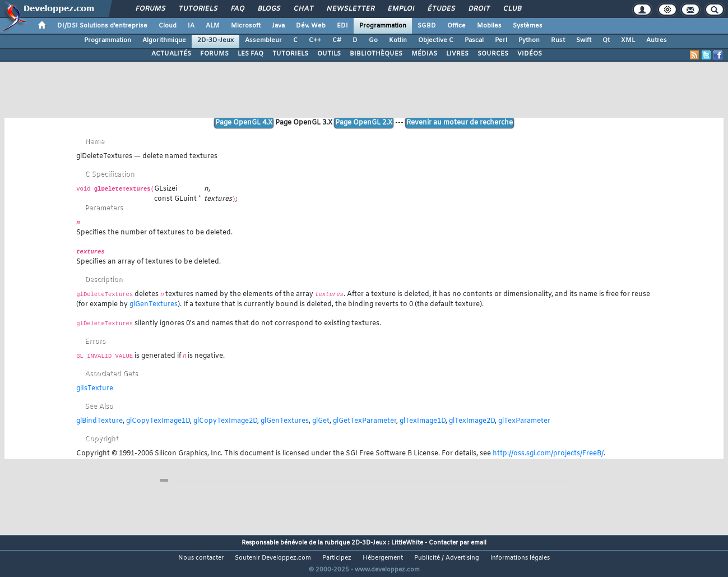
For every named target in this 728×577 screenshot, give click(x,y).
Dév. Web (311, 26)
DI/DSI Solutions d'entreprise (102, 26)
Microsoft (246, 26)
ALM (213, 26)
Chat (303, 9)
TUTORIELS (290, 54)
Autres (657, 40)
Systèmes (528, 26)
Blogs (268, 9)
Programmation (383, 26)
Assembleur (263, 40)
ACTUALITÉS (171, 54)
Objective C (436, 40)
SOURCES (493, 54)
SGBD (427, 26)
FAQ (237, 9)
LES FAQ (251, 54)
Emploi (400, 9)
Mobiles (489, 26)
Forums (150, 9)
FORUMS (214, 54)
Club (512, 9)
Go (373, 40)
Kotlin (398, 40)
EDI (342, 26)
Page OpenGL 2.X (364, 123)
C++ (315, 40)
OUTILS (329, 54)
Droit (479, 9)
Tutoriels (198, 9)
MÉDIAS (424, 54)
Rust (558, 40)
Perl (501, 40)
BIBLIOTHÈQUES (376, 54)
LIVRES (457, 54)
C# (337, 40)
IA (191, 26)
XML (628, 40)
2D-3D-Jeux (215, 40)
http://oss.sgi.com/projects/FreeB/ (548, 454)
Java (278, 26)
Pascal (474, 40)
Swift (584, 40)
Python (529, 40)
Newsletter (350, 9)
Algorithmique (164, 40)
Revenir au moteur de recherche (460, 123)
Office (456, 26)
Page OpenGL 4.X (244, 123)
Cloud (168, 26)
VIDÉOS (530, 54)
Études (441, 9)
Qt (606, 40)
